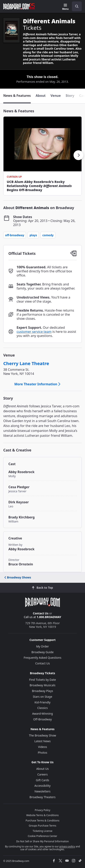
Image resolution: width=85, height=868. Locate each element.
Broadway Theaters (42, 797)
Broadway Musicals (43, 685)
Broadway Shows (17, 577)
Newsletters (43, 791)
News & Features (19, 111)
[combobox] (75, 6)
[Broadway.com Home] (19, 6)
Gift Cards (42, 780)
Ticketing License (43, 831)
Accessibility (42, 786)
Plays (33, 235)
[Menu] (65, 7)
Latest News (43, 741)
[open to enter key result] (77, 6)
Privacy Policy (43, 810)
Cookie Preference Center (43, 836)
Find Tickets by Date (42, 680)
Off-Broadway (15, 235)
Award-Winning (42, 714)
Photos (43, 753)
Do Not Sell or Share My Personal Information (42, 841)
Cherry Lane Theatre (26, 363)
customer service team (34, 332)
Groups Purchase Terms (43, 826)
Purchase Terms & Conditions (42, 821)
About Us (42, 769)
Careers (42, 774)
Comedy (48, 235)
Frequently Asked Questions (43, 658)
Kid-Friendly (43, 702)
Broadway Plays (42, 691)
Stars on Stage (42, 697)
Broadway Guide (42, 652)
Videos (43, 747)
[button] (78, 155)
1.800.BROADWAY (49, 617)
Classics (42, 708)
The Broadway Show (42, 735)
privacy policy (67, 846)
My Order (42, 646)
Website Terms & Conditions (42, 815)
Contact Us (41, 613)
